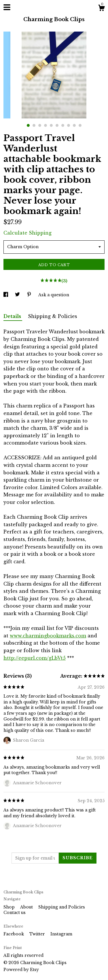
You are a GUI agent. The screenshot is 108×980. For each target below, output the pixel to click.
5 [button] (51, 125)
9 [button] (74, 125)
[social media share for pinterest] (30, 295)
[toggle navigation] (7, 7)
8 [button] (69, 125)
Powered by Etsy (21, 970)
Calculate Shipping (28, 233)
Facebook (14, 934)
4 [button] (46, 125)
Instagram (61, 934)
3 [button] (40, 125)
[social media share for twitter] (18, 295)
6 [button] (57, 125)
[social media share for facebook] (6, 295)
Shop (10, 907)
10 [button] (80, 125)
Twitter (38, 934)
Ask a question (54, 295)
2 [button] (34, 125)
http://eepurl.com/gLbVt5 (35, 658)
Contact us (15, 913)
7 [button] (63, 125)
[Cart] (101, 9)
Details (13, 316)
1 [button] (28, 125)
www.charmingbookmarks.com (48, 636)
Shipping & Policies (53, 316)
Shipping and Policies (62, 907)
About (27, 907)
